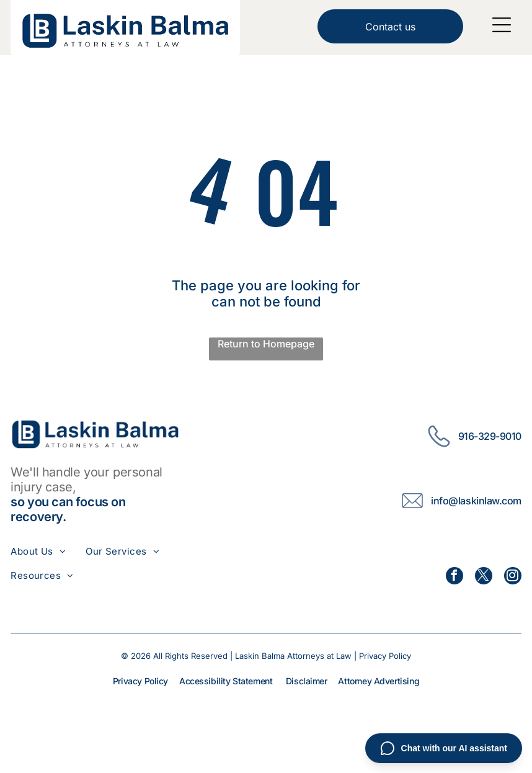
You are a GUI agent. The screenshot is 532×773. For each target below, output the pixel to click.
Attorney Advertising (379, 681)
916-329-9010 (490, 436)
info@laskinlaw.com (476, 501)
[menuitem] (48, 551)
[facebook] (454, 577)
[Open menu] (502, 25)
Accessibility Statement (226, 681)
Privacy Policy (385, 656)
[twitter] (484, 577)
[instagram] (513, 577)
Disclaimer (307, 681)
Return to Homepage (266, 344)
